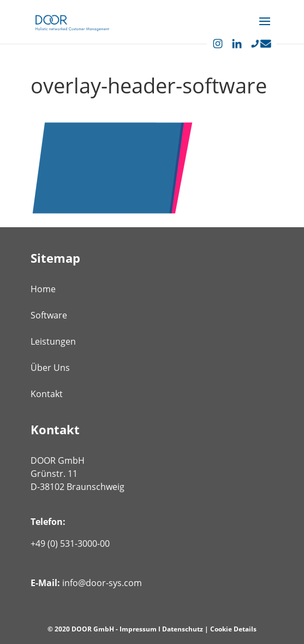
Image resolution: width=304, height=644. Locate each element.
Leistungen (53, 341)
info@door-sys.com (102, 583)
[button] (265, 28)
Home (43, 289)
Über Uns (50, 368)
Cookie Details (233, 629)
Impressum (138, 629)
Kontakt (47, 394)
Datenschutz (183, 629)
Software (49, 315)
